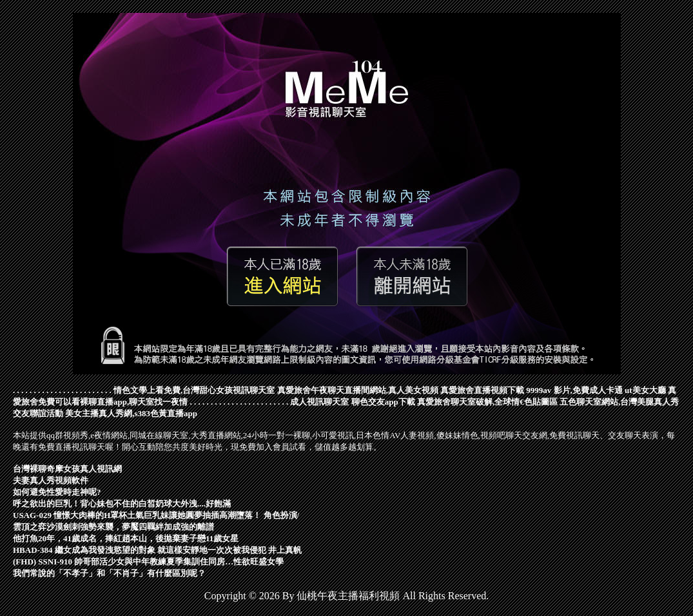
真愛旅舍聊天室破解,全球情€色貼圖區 (487, 402)
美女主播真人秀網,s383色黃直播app (131, 413)
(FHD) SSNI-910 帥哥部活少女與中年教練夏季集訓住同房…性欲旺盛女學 (148, 562)
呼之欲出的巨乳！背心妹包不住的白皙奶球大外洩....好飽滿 (122, 504)
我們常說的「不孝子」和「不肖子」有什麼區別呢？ (109, 573)
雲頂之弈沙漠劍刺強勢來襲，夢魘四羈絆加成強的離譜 (113, 527)
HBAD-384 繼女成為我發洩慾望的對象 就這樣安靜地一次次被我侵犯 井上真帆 (157, 550)
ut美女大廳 (645, 390)
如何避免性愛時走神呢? (57, 492)
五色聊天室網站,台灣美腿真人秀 (619, 402)
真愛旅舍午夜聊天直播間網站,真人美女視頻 (358, 390)
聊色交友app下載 (383, 402)
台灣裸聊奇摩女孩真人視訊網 (67, 469)
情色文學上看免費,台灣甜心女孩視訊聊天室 (194, 390)
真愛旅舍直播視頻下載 (482, 390)
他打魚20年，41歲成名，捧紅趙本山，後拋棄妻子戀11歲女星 (126, 538)
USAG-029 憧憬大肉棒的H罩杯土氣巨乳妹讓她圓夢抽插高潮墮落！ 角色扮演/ (156, 515)
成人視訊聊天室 (319, 402)
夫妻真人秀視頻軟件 (51, 480)
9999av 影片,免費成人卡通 (574, 390)
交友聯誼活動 (38, 413)
